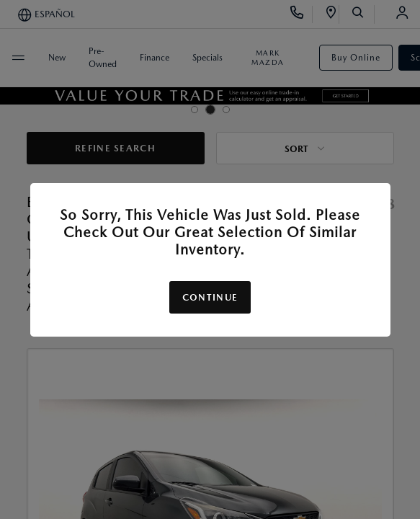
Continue (210, 297)
